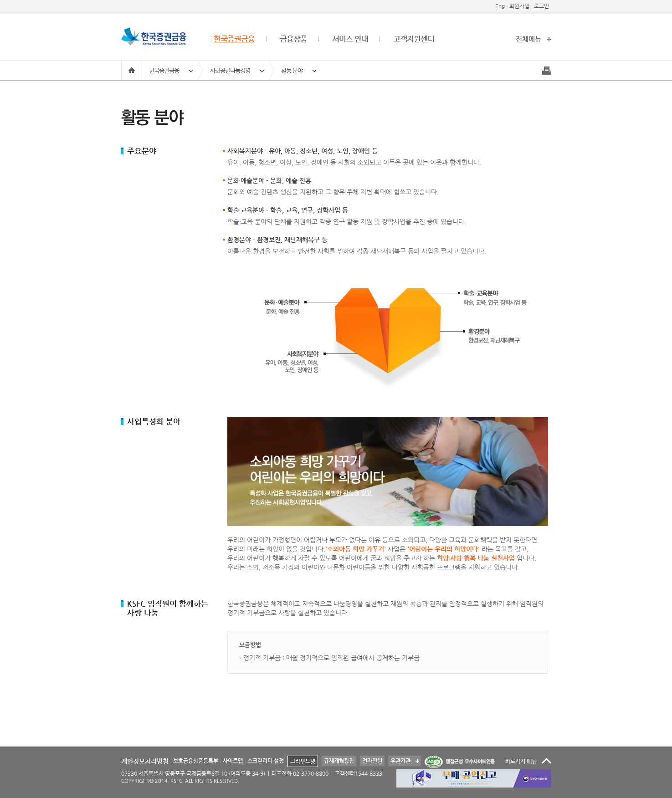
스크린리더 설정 (266, 761)
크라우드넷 (303, 761)
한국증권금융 (234, 39)
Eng (500, 6)
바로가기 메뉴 (521, 761)
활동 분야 (292, 70)
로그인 (541, 6)
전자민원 (372, 761)
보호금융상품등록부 (196, 761)
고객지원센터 (414, 39)
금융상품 (293, 39)
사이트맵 (233, 761)
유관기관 (399, 760)
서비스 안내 (350, 39)
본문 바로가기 (0, 0)
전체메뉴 (528, 39)
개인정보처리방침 (145, 761)
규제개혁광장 (339, 761)
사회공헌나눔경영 (230, 70)
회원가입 (519, 6)
